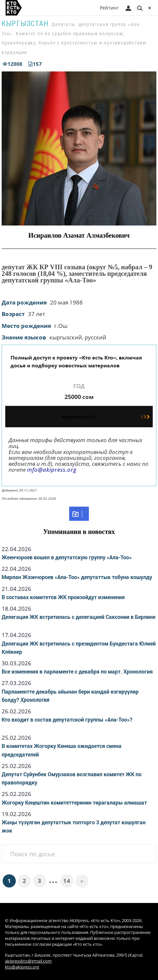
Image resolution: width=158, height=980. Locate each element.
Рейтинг (109, 8)
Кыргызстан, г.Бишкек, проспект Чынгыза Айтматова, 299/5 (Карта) (74, 955)
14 (67, 881)
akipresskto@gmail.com (28, 961)
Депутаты (63, 24)
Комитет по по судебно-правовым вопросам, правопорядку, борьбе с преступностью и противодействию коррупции (74, 43)
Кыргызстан (25, 23)
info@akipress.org (52, 470)
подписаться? (105, 416)
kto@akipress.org (22, 967)
